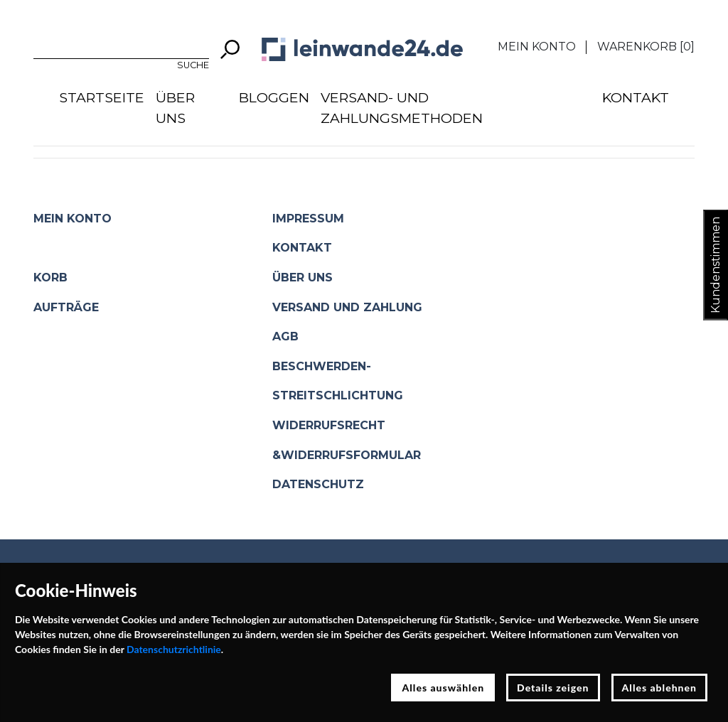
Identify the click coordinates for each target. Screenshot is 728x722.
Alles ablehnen (660, 688)
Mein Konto (537, 47)
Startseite (102, 97)
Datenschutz (318, 484)
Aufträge (66, 307)
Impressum (308, 219)
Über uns (175, 108)
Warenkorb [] (646, 47)
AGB (285, 336)
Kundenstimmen (716, 265)
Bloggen (274, 97)
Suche (193, 65)
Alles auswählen (443, 688)
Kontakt (636, 97)
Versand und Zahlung (347, 307)
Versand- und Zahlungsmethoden (402, 108)
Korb (50, 278)
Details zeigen (553, 688)
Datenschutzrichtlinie (174, 649)
